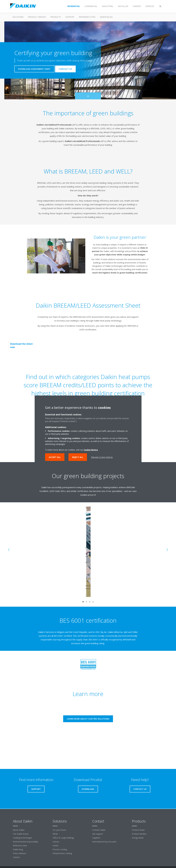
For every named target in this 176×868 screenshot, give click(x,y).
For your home (59, 830)
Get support (98, 834)
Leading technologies (23, 838)
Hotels (56, 846)
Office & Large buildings (63, 838)
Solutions (18, 17)
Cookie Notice (91, 450)
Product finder (138, 830)
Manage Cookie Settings (102, 457)
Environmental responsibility (26, 842)
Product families (139, 834)
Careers (16, 857)
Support (70, 17)
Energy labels (138, 838)
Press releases (19, 853)
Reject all (78, 457)
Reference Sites (87, 17)
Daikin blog (106, 17)
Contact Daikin (99, 830)
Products (56, 17)
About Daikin (19, 830)
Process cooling (60, 849)
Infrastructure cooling (62, 853)
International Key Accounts (104, 842)
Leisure (56, 842)
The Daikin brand (21, 834)
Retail (55, 834)
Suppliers (96, 838)
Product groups (37, 17)
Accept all (55, 457)
